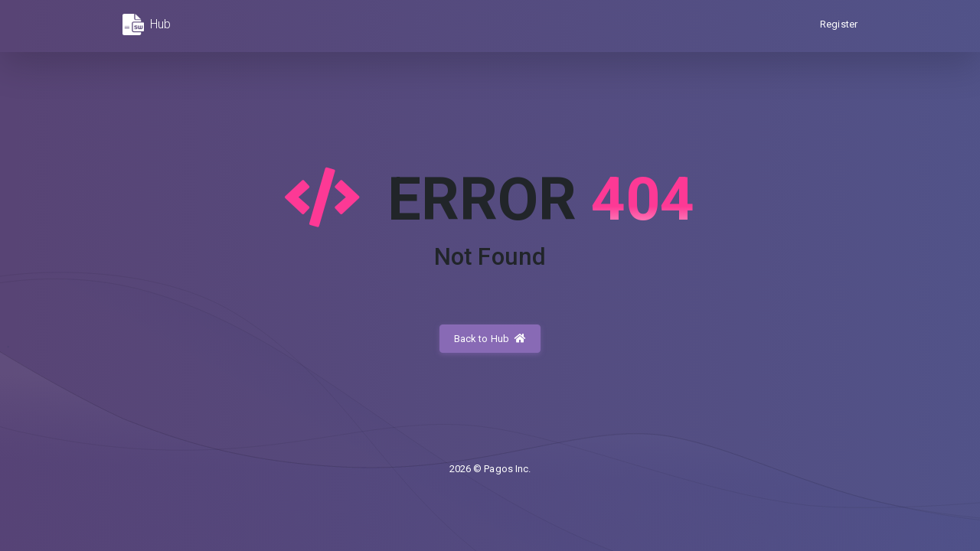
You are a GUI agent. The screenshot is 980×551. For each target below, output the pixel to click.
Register (839, 24)
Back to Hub (490, 339)
